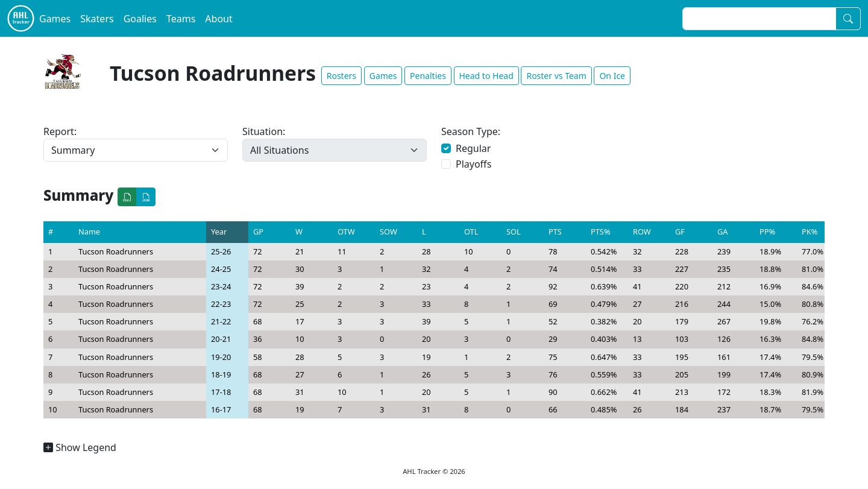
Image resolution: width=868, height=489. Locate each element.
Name (89, 232)
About (219, 19)
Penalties (428, 76)
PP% (767, 232)
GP (258, 232)
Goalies (140, 19)
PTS (555, 232)
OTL (471, 232)
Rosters (341, 76)
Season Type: (471, 131)
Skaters (97, 19)
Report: (60, 131)
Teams (181, 19)
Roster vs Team (556, 76)
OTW (346, 232)
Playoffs (473, 164)
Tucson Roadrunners (116, 251)
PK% (810, 232)
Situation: (264, 131)
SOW (388, 232)
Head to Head (486, 76)
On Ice (612, 76)
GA (723, 232)
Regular (473, 148)
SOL (514, 232)
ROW (642, 232)
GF (680, 232)
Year (219, 232)
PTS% (601, 232)
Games (55, 19)
